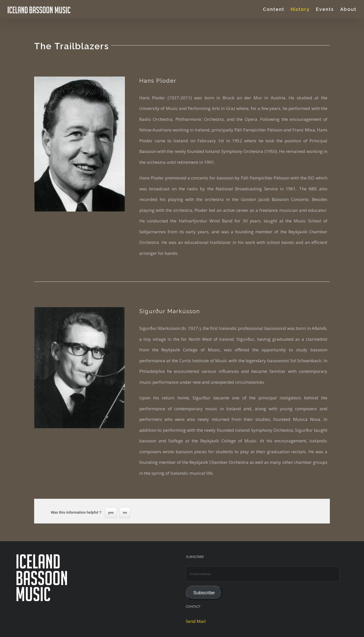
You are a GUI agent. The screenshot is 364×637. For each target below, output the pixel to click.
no (125, 513)
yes (111, 513)
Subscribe (204, 593)
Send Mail (196, 621)
